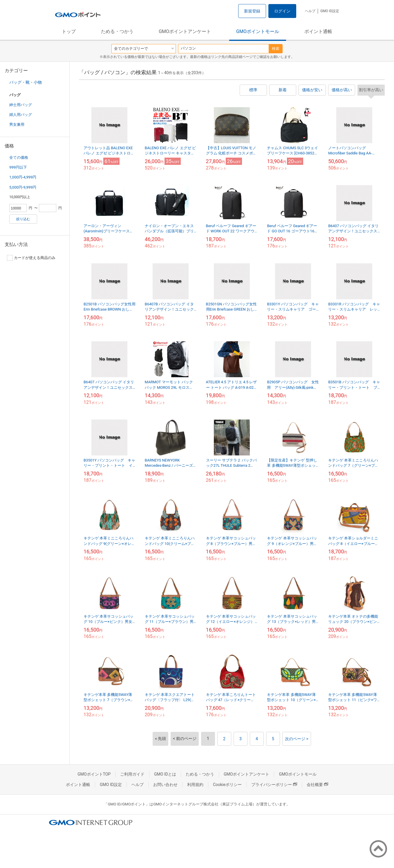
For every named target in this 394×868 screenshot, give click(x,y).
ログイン (282, 11)
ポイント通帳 (318, 31)
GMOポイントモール (258, 31)
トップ (69, 31)
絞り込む (23, 219)
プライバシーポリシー (274, 785)
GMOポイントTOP (94, 774)
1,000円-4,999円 (23, 177)
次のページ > (297, 739)
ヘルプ (310, 11)
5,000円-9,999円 (23, 187)
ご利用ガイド (132, 774)
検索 (276, 49)
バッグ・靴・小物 (26, 82)
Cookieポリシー (227, 785)
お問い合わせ (165, 785)
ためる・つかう (117, 31)
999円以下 (18, 167)
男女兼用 (17, 124)
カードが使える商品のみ (31, 258)
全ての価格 (19, 157)
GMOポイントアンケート (185, 31)
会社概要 (317, 785)
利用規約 (195, 785)
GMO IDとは (165, 774)
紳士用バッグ (21, 105)
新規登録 (252, 11)
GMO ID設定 (330, 11)
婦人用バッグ (21, 115)
